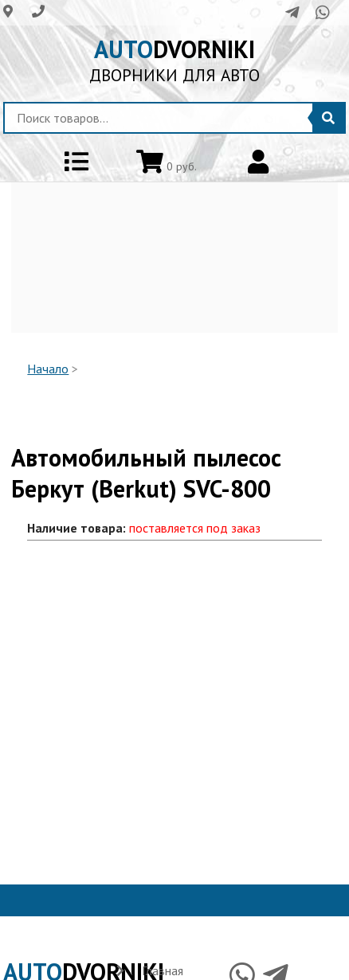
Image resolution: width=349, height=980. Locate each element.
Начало (48, 369)
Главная (163, 970)
